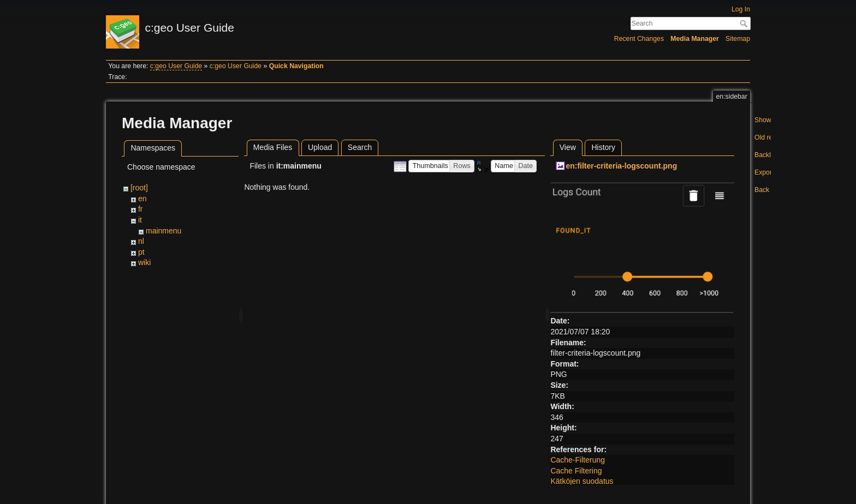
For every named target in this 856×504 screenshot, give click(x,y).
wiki (144, 262)
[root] (139, 188)
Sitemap (738, 39)
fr (141, 209)
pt (141, 252)
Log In (741, 9)
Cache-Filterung (578, 460)
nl (141, 241)
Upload (320, 147)
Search (745, 23)
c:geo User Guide (176, 66)
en (142, 199)
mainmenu (164, 231)
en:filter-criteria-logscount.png (621, 166)
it (140, 220)
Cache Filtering (576, 471)
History (603, 147)
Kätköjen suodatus (582, 481)
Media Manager (695, 39)
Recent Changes (639, 39)
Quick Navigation (296, 66)
